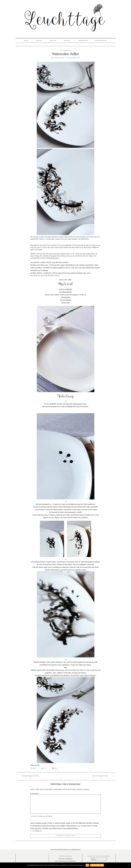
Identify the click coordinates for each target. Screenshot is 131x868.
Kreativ (67, 41)
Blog (26, 41)
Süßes (39, 41)
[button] (36, 768)
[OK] (129, 865)
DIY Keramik (65, 50)
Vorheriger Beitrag (31, 776)
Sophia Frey (60, 58)
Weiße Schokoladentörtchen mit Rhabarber (65, 861)
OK (87, 865)
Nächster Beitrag (101, 776)
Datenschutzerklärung (97, 865)
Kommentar (35, 793)
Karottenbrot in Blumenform (66, 859)
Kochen (53, 41)
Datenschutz (101, 41)
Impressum (83, 41)
